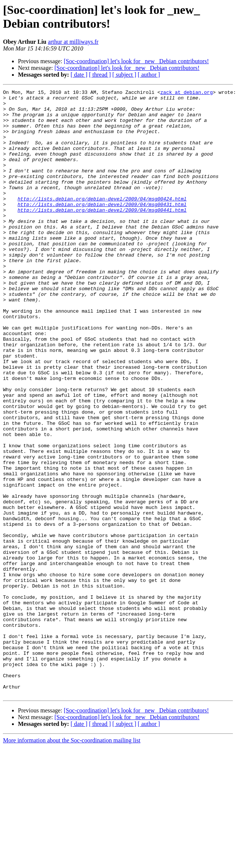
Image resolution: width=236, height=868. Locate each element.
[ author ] (149, 75)
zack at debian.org (186, 93)
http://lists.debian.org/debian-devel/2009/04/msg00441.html (102, 234)
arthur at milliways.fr (73, 42)
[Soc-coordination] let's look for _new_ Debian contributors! (136, 61)
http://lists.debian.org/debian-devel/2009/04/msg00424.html (102, 221)
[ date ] (79, 75)
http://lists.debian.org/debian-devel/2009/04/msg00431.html (102, 228)
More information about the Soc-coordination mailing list (72, 861)
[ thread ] (100, 75)
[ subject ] (124, 75)
